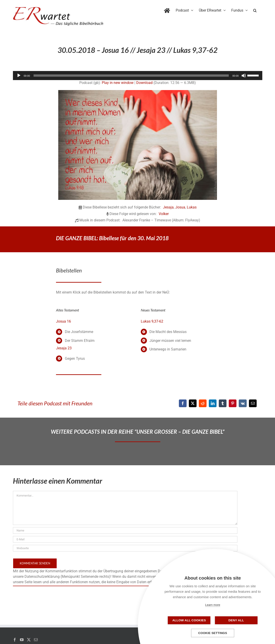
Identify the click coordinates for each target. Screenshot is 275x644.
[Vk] (243, 403)
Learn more (213, 605)
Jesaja (168, 207)
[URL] (125, 548)
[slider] (131, 76)
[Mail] (36, 640)
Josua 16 (63, 321)
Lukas (192, 207)
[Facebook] (183, 403)
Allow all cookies (190, 620)
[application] (138, 76)
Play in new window (118, 83)
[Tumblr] (223, 403)
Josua (180, 207)
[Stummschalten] (244, 76)
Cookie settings (213, 633)
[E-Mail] (253, 403)
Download (144, 83)
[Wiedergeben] (19, 76)
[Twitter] (29, 640)
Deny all (235, 620)
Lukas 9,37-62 (152, 321)
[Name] (125, 530)
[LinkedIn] (213, 403)
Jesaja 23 (64, 348)
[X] (193, 403)
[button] (255, 10)
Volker (164, 214)
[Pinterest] (233, 403)
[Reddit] (203, 403)
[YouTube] (22, 640)
